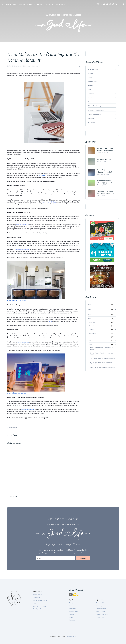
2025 (90, 309)
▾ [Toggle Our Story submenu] (52, 4)
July (90, 341)
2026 (90, 305)
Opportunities (61, 4)
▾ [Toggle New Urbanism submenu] (35, 4)
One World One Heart (104, 159)
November (92, 326)
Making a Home (101, 609)
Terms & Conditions (102, 614)
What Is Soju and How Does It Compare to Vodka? (106, 171)
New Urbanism (101, 611)
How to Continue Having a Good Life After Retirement (102, 363)
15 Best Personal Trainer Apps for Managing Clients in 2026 (106, 192)
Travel (90, 98)
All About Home (93, 69)
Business (41, 4)
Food (89, 90)
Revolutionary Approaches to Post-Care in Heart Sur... (103, 368)
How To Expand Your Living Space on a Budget (102, 348)
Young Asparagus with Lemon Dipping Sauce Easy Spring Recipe (106, 182)
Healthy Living (92, 81)
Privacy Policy (100, 617)
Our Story (99, 606)
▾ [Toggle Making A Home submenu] (17, 4)
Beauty (90, 86)
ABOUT (49, 4)
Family (90, 77)
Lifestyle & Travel (27, 4)
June (90, 344)
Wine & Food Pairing (94, 106)
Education (91, 94)
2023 (90, 319)
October (92, 329)
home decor (13, 428)
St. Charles (91, 122)
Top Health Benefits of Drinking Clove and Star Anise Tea (105, 150)
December (92, 322)
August (91, 337)
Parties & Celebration (95, 114)
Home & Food (11, 4)
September (93, 333)
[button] (80, 66)
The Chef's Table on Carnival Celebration (103, 358)
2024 (90, 314)
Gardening (91, 118)
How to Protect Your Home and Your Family (101, 354)
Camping (91, 102)
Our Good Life (71, 636)
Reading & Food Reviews (96, 110)
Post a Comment (33, 66)
